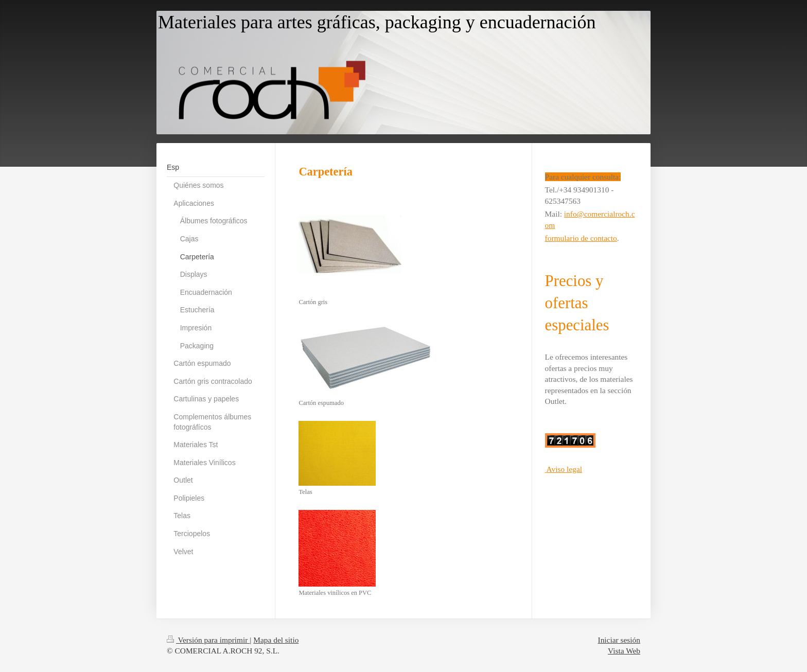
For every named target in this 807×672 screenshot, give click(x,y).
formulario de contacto (581, 238)
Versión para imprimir (208, 640)
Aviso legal (564, 469)
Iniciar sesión (619, 640)
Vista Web (624, 651)
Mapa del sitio (276, 640)
